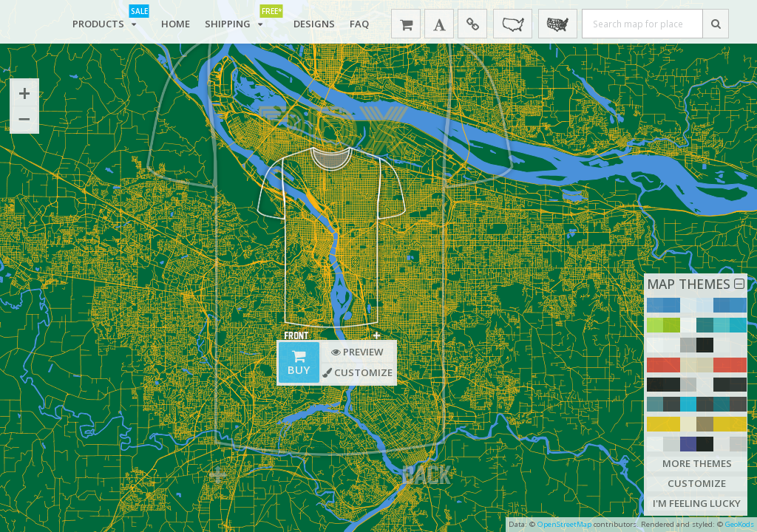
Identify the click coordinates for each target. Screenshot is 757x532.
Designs (314, 24)
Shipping (242, 21)
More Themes (697, 463)
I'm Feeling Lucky (697, 503)
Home (176, 24)
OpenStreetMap (564, 524)
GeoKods (740, 524)
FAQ (359, 24)
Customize (697, 483)
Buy (299, 364)
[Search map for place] (642, 24)
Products (109, 21)
